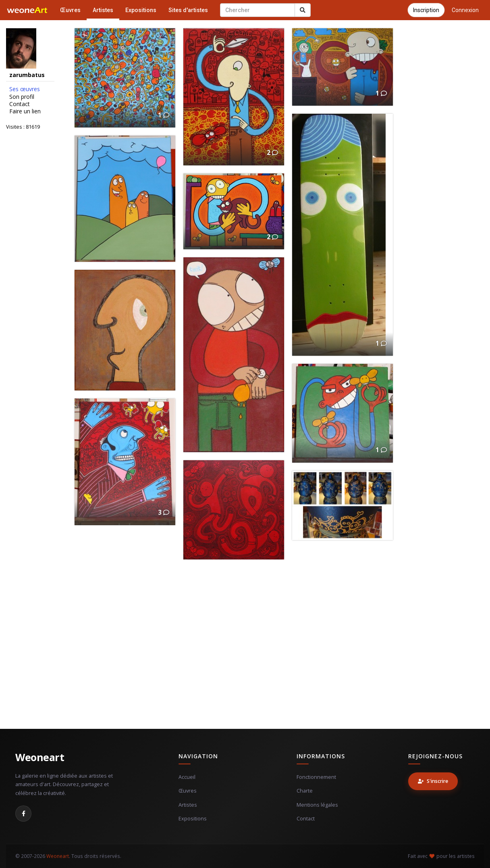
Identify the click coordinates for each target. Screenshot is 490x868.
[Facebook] (23, 814)
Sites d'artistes (188, 10)
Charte (305, 791)
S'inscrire (433, 781)
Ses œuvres (25, 89)
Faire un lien (25, 111)
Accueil (187, 777)
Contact (20, 104)
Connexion (465, 10)
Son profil (22, 97)
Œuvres (70, 10)
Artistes (103, 10)
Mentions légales (317, 805)
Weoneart (40, 757)
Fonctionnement (316, 777)
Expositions (141, 10)
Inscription (426, 10)
